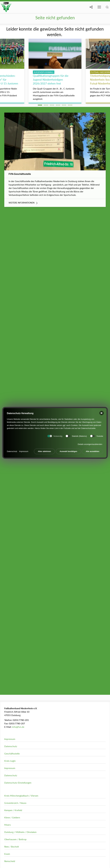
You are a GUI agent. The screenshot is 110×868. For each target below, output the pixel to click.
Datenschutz (12, 450)
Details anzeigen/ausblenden (90, 443)
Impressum (24, 450)
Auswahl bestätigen (68, 450)
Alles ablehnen (44, 450)
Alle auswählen (93, 450)
